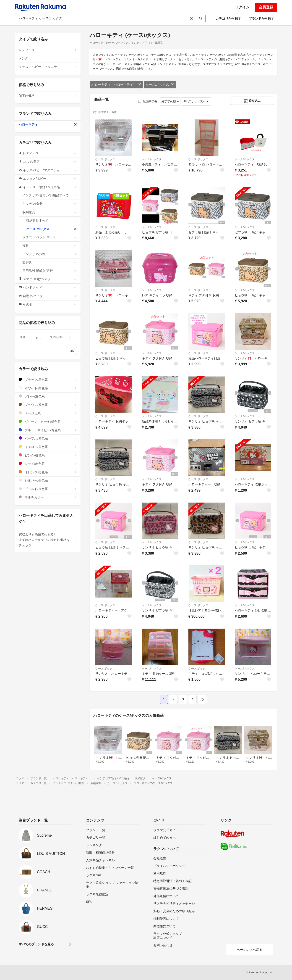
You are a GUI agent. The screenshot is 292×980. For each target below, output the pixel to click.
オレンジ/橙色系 (48, 472)
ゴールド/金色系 (48, 489)
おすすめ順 (170, 101)
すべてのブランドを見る (36, 944)
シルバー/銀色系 (48, 480)
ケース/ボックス (160, 84)
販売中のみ (148, 101)
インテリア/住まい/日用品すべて (50, 195)
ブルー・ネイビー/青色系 (48, 430)
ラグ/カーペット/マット (50, 237)
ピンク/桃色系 (48, 455)
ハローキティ (48, 124)
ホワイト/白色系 (48, 388)
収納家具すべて (51, 221)
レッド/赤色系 (48, 464)
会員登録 (266, 7)
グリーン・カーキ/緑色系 (48, 422)
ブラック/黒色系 (48, 380)
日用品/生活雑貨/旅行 (50, 271)
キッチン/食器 (50, 204)
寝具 (50, 245)
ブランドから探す (261, 18)
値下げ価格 (48, 96)
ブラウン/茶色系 (48, 405)
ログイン (242, 7)
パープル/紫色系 (48, 438)
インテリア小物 (50, 254)
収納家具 (50, 212)
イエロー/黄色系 (48, 447)
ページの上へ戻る (250, 950)
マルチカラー (48, 497)
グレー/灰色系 (48, 396)
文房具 (50, 262)
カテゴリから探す (228, 18)
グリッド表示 (196, 101)
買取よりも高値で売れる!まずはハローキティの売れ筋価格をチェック (48, 540)
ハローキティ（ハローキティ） (116, 84)
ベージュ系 (48, 413)
